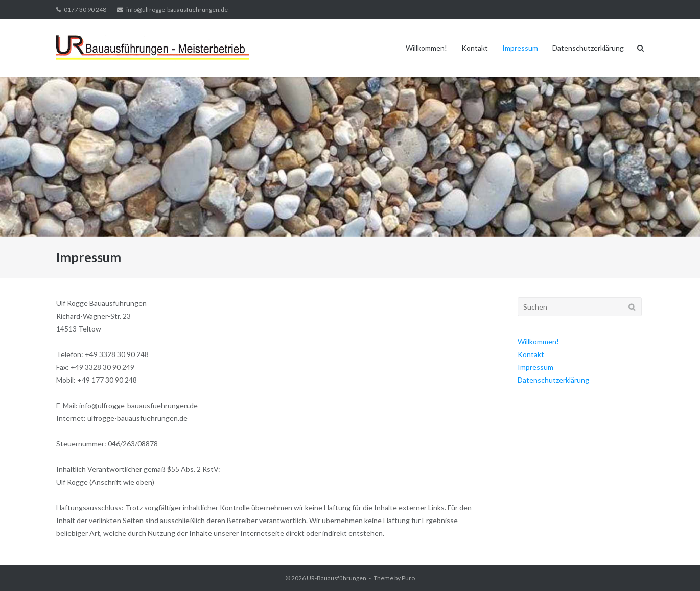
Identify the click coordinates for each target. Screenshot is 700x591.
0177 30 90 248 (85, 9)
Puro (408, 578)
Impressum (520, 48)
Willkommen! (426, 48)
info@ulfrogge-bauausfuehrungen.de (177, 9)
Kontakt (475, 48)
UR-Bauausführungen (336, 578)
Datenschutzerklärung (588, 48)
